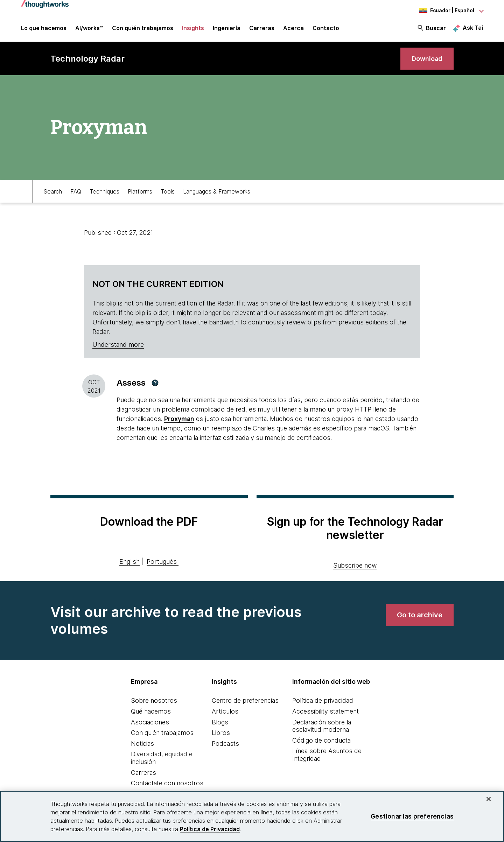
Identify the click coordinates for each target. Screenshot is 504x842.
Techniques (104, 191)
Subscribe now (355, 565)
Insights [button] (193, 29)
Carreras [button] (262, 29)
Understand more (118, 345)
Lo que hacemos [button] (44, 29)
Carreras (143, 773)
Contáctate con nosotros (167, 783)
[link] (427, 59)
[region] (252, 816)
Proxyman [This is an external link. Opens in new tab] (179, 419)
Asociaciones (150, 722)
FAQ (76, 191)
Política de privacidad (323, 700)
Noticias (142, 743)
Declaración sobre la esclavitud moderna (322, 726)
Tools (168, 191)
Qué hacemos (151, 711)
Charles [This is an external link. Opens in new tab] (264, 428)
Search (53, 191)
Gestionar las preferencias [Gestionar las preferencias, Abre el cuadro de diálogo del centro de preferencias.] (412, 816)
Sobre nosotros (154, 700)
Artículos (225, 711)
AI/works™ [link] (89, 29)
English (129, 562)
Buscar (436, 29)
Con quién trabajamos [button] (143, 29)
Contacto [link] (326, 29)
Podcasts (225, 743)
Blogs (220, 722)
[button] (155, 383)
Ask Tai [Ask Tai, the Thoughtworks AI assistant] (473, 28)
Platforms (140, 191)
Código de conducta (321, 740)
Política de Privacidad (210, 829)
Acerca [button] (293, 29)
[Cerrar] (489, 799)
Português (162, 562)
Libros (221, 733)
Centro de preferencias (245, 700)
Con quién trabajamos (162, 733)
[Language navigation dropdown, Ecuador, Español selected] (444, 10)
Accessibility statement (325, 711)
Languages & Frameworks (217, 191)
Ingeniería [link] (227, 29)
